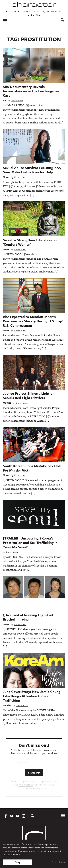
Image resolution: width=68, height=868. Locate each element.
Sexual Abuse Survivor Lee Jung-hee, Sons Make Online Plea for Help (32, 170)
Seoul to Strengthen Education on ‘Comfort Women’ (30, 242)
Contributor (17, 100)
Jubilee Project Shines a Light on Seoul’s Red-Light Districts (29, 395)
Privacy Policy (58, 862)
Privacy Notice (26, 785)
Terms (54, 781)
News (6, 177)
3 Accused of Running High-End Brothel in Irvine (28, 617)
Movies (7, 403)
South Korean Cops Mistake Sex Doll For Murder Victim (32, 468)
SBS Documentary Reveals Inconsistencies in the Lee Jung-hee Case (31, 91)
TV (4, 100)
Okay (17, 862)
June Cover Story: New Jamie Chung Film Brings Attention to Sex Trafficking (32, 696)
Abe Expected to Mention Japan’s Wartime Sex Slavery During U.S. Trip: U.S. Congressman (33, 321)
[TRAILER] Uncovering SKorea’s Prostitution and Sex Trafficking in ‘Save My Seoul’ (30, 542)
